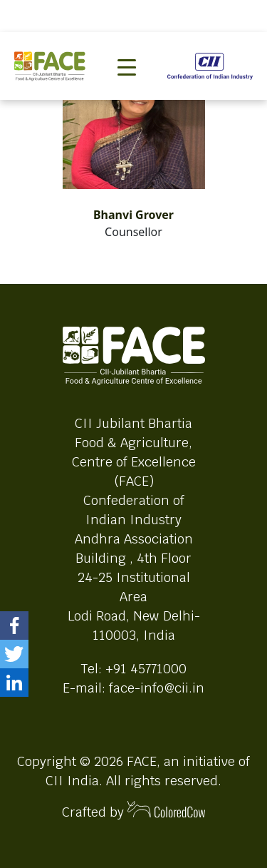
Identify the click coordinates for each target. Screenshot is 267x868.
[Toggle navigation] (127, 44)
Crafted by (134, 811)
